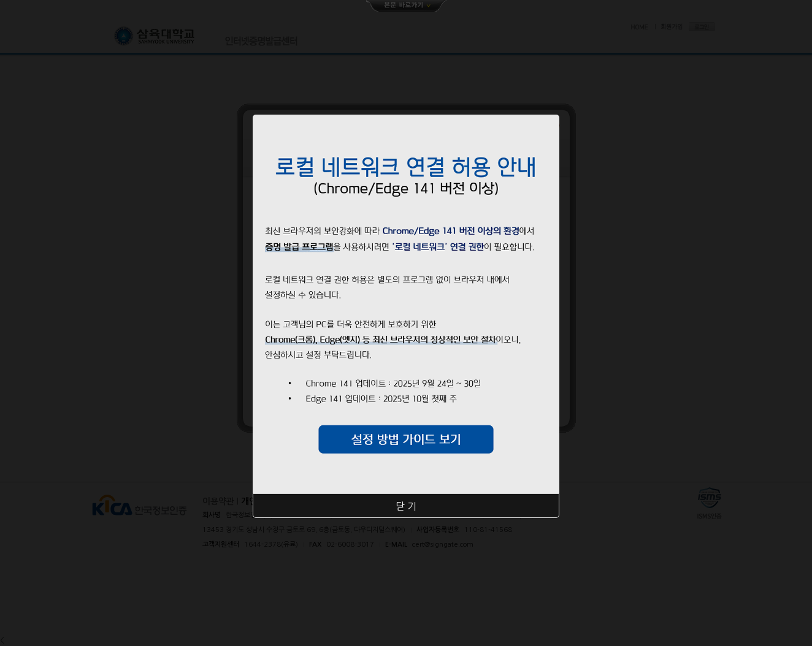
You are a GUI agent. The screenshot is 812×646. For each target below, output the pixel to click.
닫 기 (406, 506)
